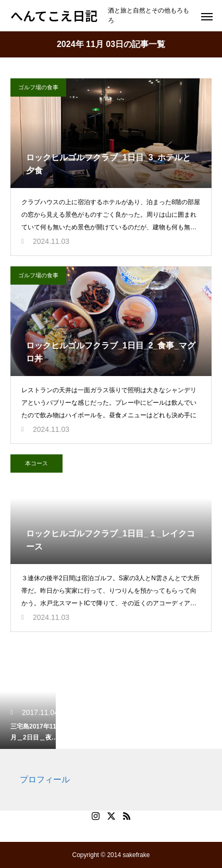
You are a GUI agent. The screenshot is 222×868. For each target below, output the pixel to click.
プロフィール (45, 779)
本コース (36, 463)
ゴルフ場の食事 (38, 87)
